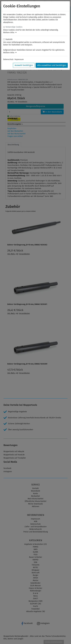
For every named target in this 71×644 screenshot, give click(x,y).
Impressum (19, 59)
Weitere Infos (10, 33)
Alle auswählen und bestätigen (52, 65)
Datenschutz (8, 59)
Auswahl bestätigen (24, 65)
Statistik (9, 39)
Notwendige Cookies (14, 27)
